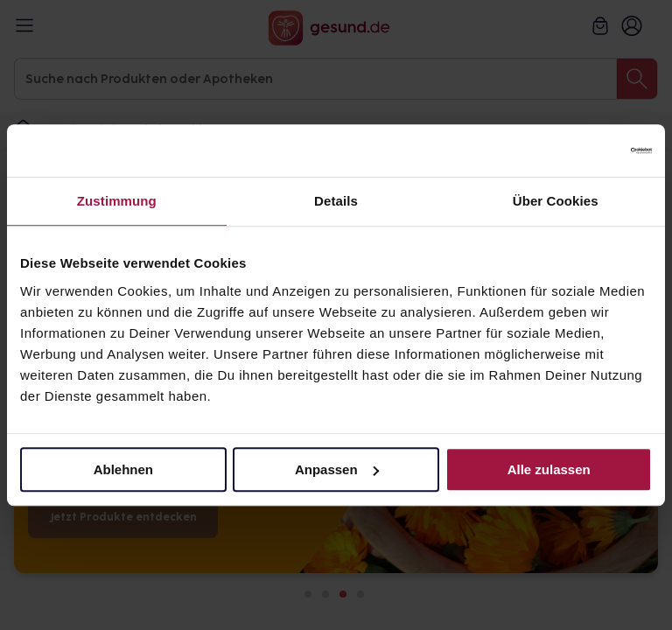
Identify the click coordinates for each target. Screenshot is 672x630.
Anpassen (337, 469)
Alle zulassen (549, 469)
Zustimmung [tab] (117, 201)
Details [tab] (336, 201)
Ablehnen (123, 469)
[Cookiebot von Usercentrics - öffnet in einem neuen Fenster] (575, 150)
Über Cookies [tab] (556, 201)
